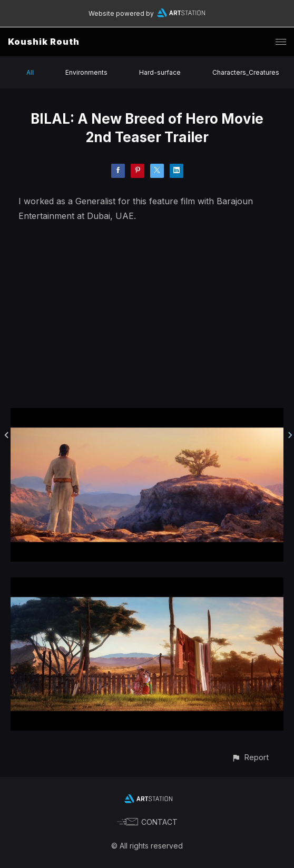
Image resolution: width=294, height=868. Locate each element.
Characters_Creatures (246, 72)
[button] (250, 757)
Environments (86, 72)
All (30, 72)
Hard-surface (160, 72)
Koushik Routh (44, 42)
